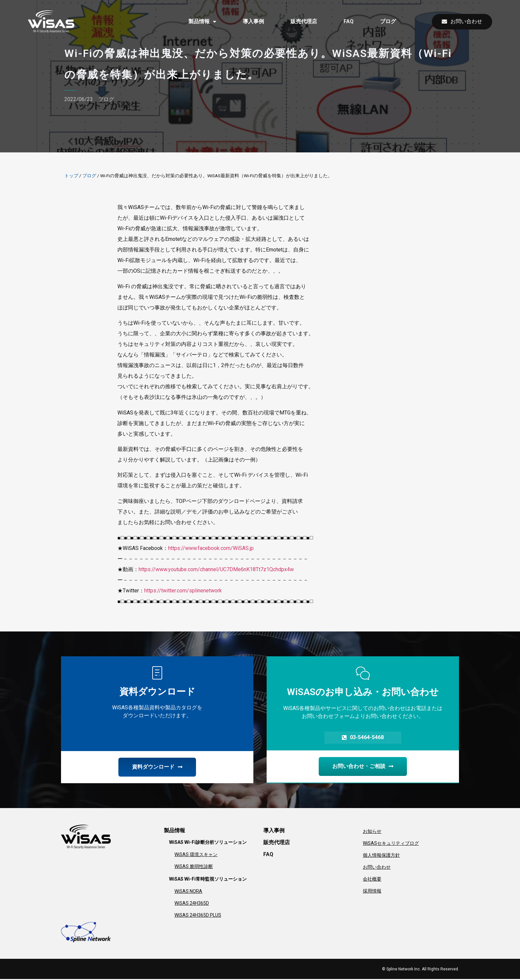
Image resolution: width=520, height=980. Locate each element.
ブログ (388, 21)
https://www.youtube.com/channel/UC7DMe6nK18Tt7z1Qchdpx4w (216, 569)
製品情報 (202, 22)
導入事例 (253, 21)
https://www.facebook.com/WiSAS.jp (211, 548)
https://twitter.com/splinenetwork (183, 591)
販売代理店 (304, 21)
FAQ (349, 21)
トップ (71, 176)
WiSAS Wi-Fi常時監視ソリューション (208, 880)
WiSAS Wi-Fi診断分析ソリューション (208, 843)
